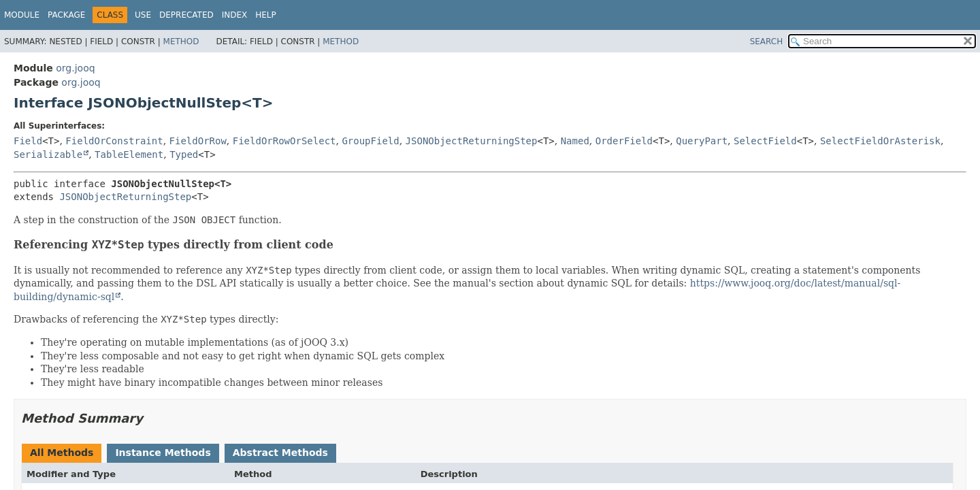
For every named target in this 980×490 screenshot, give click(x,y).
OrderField (624, 141)
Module (22, 15)
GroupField (370, 141)
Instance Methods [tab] (163, 453)
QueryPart (702, 141)
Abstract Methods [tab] (280, 453)
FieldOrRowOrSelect (284, 141)
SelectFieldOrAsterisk (880, 141)
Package (66, 15)
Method (181, 42)
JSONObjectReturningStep (472, 141)
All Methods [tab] (62, 453)
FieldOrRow (198, 141)
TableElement (129, 154)
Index (235, 15)
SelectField (765, 141)
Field (28, 141)
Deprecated (186, 15)
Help (266, 15)
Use (143, 15)
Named (575, 141)
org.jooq (75, 68)
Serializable (48, 154)
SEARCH (767, 42)
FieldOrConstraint (114, 141)
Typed (184, 154)
